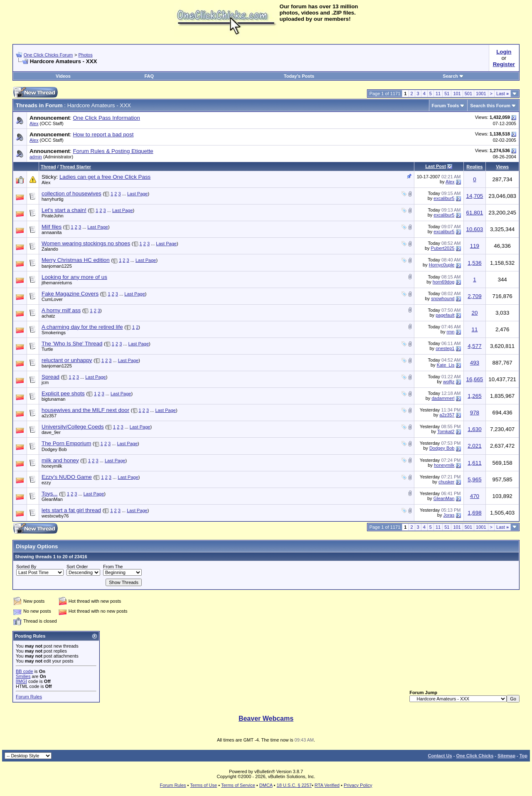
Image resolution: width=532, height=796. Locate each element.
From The (113, 567)
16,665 (475, 379)
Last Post (436, 166)
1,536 (474, 263)
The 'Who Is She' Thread (72, 344)
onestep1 (445, 348)
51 (447, 94)
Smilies (23, 676)
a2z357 (49, 416)
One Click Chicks (475, 756)
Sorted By (26, 567)
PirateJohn (53, 216)
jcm (45, 382)
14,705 (475, 196)
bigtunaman (54, 399)
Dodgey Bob (54, 449)
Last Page (138, 194)
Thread (48, 167)
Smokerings (54, 333)
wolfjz (449, 382)
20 (474, 313)
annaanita (52, 232)
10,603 (475, 229)
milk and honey (60, 460)
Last (502, 94)
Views (502, 167)
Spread (50, 377)
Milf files (52, 227)
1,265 (474, 396)
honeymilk (52, 466)
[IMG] (21, 681)
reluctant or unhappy (67, 360)
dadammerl (443, 398)
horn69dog (444, 282)
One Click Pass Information (106, 118)
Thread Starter (75, 167)
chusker (447, 482)
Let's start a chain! (64, 210)
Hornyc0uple (442, 265)
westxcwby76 (55, 516)
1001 (481, 94)
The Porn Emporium (66, 443)
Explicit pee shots (63, 393)
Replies (474, 167)
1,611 (474, 463)
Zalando (50, 249)
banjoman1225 (57, 266)
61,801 (475, 213)
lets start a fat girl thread (71, 510)
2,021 (474, 446)
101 (457, 94)
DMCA (266, 785)
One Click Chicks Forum (48, 55)
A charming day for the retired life (82, 327)
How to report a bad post (103, 134)
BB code (25, 671)
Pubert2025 (443, 248)
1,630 (474, 429)
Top (523, 756)
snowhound (443, 298)
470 (475, 496)
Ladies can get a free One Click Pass (105, 177)
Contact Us (440, 756)
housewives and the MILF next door (85, 410)
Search (453, 76)
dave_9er (51, 432)
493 (475, 363)
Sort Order (77, 567)
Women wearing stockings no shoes (86, 243)
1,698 (474, 513)
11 (438, 94)
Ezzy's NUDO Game (67, 477)
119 (475, 246)
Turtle (47, 349)
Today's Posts (299, 76)
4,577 (474, 346)
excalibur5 (444, 198)
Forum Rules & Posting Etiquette (113, 151)
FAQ (149, 76)
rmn (451, 332)
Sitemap (506, 756)
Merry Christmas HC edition (76, 260)
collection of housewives (71, 193)
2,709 (474, 296)
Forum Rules (29, 697)
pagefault (445, 315)
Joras (449, 515)
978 (475, 413)
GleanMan (52, 499)
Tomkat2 (446, 431)
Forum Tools (446, 106)
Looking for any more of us (74, 277)
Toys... (50, 494)
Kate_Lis (446, 365)
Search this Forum (490, 106)
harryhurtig (53, 199)
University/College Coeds (73, 427)
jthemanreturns (57, 283)
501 (468, 94)
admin (36, 157)
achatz (48, 316)
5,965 (474, 479)
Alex (34, 123)
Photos (85, 55)
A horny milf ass (61, 310)
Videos (63, 76)
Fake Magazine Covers (70, 294)
